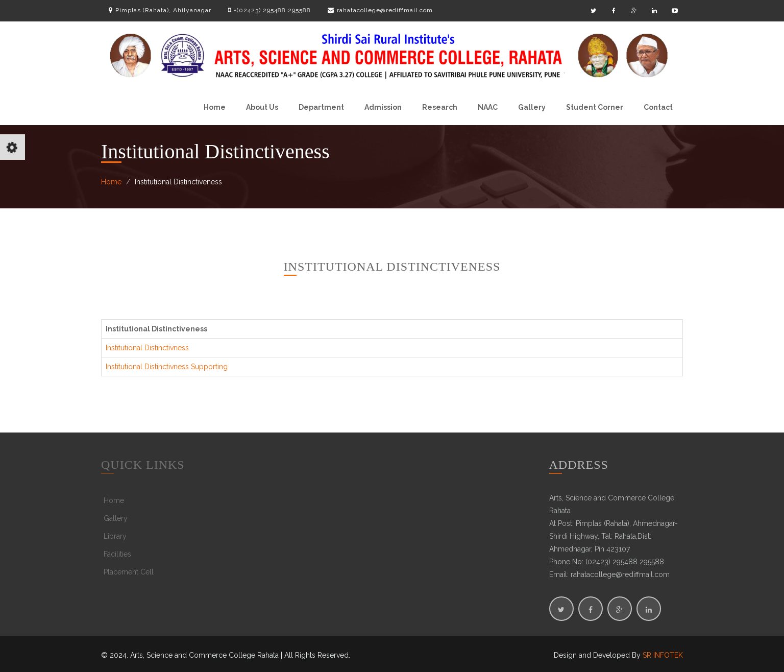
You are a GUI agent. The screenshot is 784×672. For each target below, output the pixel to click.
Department (321, 107)
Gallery (532, 107)
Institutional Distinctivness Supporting (167, 367)
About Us (262, 107)
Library (115, 536)
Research (440, 107)
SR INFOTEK (663, 655)
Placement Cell (129, 572)
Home (215, 107)
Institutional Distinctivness (147, 348)
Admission (383, 107)
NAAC (488, 107)
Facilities (117, 554)
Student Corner (595, 107)
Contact (658, 107)
